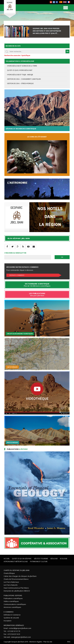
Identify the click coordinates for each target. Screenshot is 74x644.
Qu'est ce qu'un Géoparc (22, 559)
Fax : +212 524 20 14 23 (12, 634)
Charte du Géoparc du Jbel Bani (17, 570)
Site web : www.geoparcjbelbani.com (17, 637)
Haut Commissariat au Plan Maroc (16, 588)
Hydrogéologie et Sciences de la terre (22, 66)
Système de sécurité (11, 618)
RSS (69, 642)
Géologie (54, 559)
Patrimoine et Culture (39, 562)
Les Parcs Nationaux (11, 582)
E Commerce (9, 612)
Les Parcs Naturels (11, 585)
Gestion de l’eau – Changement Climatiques (24, 79)
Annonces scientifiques (12, 607)
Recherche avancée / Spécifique (17, 55)
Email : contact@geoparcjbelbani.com (17, 628)
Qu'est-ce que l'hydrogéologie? (20, 70)
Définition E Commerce (12, 615)
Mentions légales (36, 642)
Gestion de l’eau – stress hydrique (20, 83)
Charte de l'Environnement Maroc (16, 579)
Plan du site (48, 642)
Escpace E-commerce (17, 275)
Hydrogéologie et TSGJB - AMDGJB (20, 75)
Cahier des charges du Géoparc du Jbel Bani (20, 576)
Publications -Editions (13, 595)
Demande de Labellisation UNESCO (17, 591)
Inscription (8, 621)
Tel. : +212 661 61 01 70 (12, 631)
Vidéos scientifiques (11, 601)
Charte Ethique (9, 573)
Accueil (7, 559)
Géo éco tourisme (41, 559)
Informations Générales (14, 625)
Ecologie (64, 559)
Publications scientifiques (13, 598)
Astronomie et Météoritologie (16, 562)
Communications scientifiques (15, 604)
